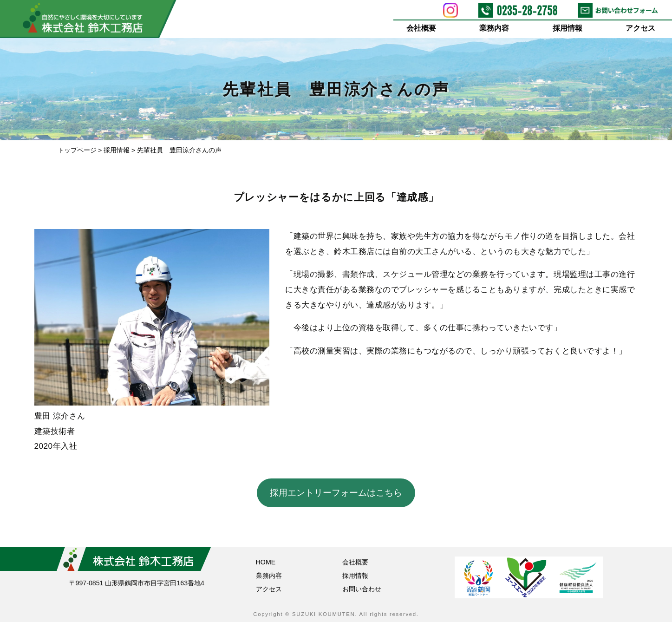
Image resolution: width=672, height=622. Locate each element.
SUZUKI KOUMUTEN (323, 614)
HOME (266, 562)
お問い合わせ (362, 589)
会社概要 (421, 28)
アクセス (641, 28)
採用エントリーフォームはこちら (336, 493)
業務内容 (495, 28)
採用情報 (568, 28)
